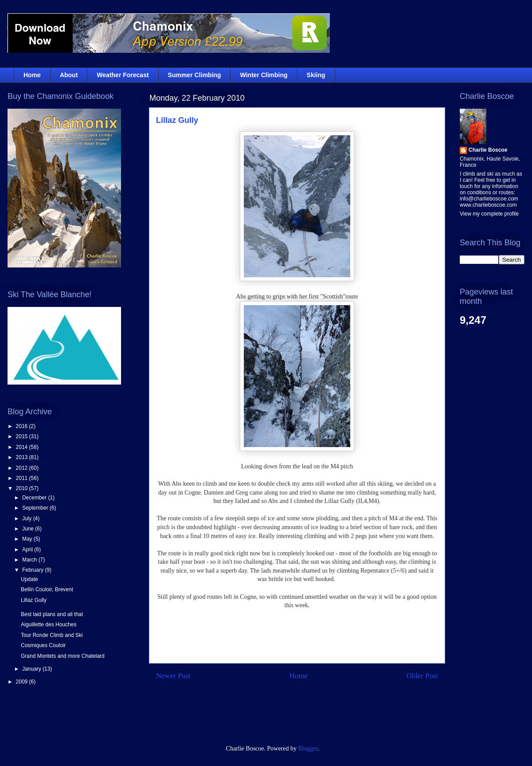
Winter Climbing (264, 75)
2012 (23, 468)
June (29, 529)
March (30, 560)
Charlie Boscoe (488, 150)
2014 (23, 447)
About (69, 75)
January (32, 669)
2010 (23, 488)
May (28, 539)
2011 (23, 478)
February (33, 570)
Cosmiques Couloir (43, 645)
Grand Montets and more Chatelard (63, 656)
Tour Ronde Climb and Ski (52, 635)
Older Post (422, 676)
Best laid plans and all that (52, 614)
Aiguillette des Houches (49, 625)
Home (32, 75)
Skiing (316, 75)
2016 (23, 426)
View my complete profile (489, 214)
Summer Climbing (195, 75)
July (28, 519)
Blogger (308, 748)
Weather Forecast (123, 75)
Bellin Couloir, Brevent (47, 589)
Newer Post (173, 676)
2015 (23, 436)
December (35, 498)
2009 (23, 682)
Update (29, 579)
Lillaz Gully (177, 120)
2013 (23, 457)
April (28, 550)
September (36, 508)
